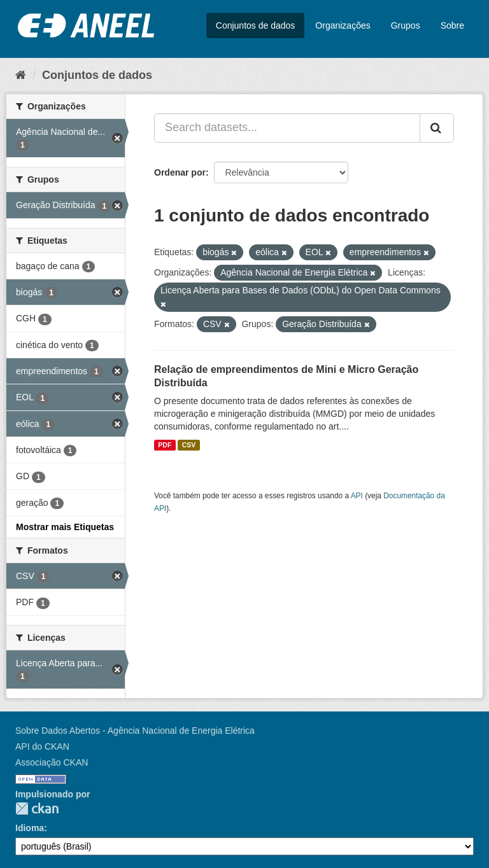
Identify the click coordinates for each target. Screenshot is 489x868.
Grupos (406, 25)
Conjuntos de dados (256, 25)
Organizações (343, 25)
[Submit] (437, 128)
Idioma (30, 828)
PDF (165, 445)
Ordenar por (180, 172)
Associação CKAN (52, 762)
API (357, 496)
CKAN (37, 808)
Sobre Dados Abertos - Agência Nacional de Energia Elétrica (135, 731)
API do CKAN (42, 746)
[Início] (21, 75)
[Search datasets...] (287, 128)
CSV (189, 445)
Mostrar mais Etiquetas (65, 527)
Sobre (452, 25)
